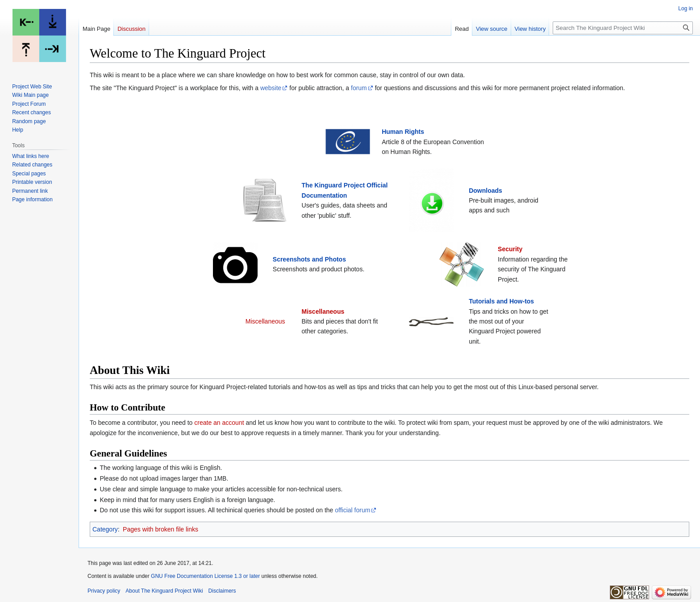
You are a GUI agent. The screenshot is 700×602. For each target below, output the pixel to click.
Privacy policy (104, 591)
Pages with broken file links (160, 529)
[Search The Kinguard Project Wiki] (623, 28)
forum (359, 88)
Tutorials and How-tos (501, 301)
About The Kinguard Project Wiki (164, 591)
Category (105, 529)
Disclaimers (222, 591)
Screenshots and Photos (309, 259)
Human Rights (403, 132)
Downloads (485, 191)
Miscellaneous (323, 311)
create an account (219, 423)
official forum (352, 510)
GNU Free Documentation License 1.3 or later (205, 576)
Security (510, 249)
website (271, 88)
